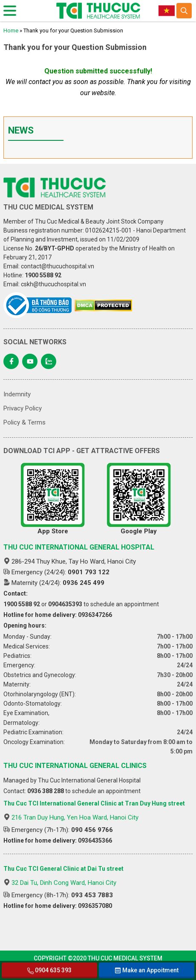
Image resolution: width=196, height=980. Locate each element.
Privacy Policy (23, 408)
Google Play (139, 499)
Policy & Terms (24, 422)
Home (11, 31)
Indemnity (17, 394)
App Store (53, 499)
